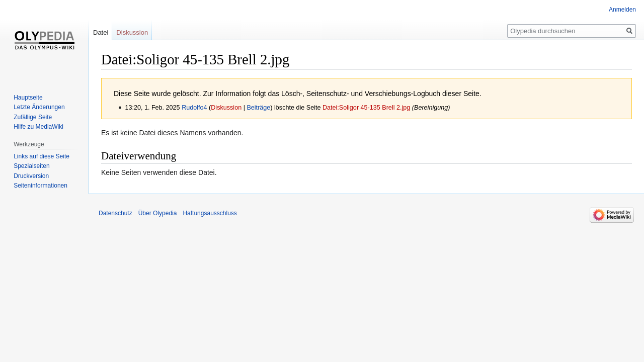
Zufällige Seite (33, 117)
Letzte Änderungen (39, 107)
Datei (101, 32)
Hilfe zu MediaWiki (38, 127)
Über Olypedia (158, 213)
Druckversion (31, 176)
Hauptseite (28, 98)
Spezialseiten (31, 166)
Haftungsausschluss (210, 213)
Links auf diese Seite (42, 156)
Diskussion (226, 108)
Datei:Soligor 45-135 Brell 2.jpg (366, 108)
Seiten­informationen (41, 186)
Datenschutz (115, 213)
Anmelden (622, 10)
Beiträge (258, 108)
